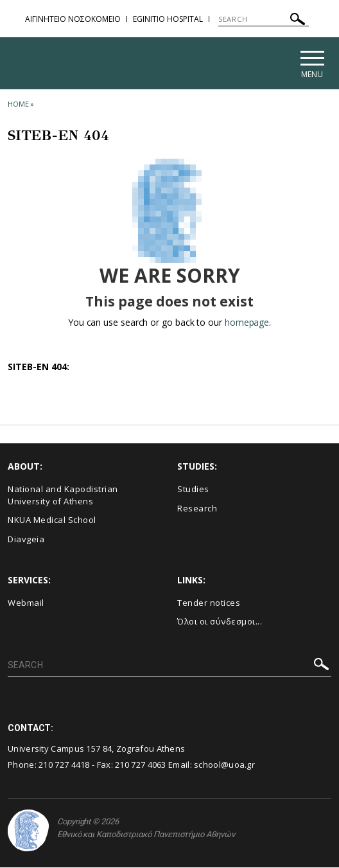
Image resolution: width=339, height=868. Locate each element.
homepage (247, 323)
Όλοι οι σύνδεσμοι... (220, 623)
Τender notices (209, 603)
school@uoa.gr (224, 766)
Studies (193, 490)
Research (197, 509)
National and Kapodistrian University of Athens (63, 496)
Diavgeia (26, 540)
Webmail (26, 603)
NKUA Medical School (52, 521)
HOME (18, 105)
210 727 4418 (64, 766)
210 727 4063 (141, 766)
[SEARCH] (264, 19)
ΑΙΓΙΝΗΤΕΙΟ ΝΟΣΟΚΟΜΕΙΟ (73, 19)
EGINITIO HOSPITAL (168, 19)
